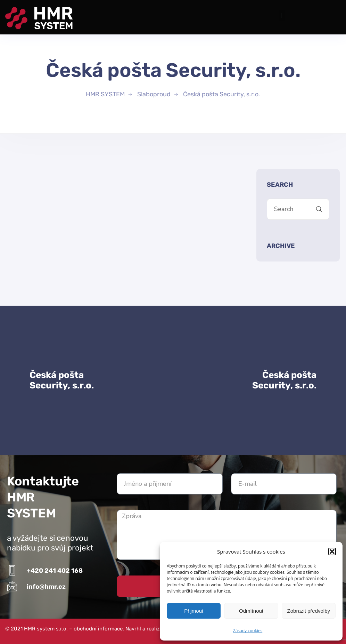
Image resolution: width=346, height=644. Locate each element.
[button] (332, 552)
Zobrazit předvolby (309, 611)
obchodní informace (98, 629)
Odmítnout (251, 611)
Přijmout (194, 611)
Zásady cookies (248, 631)
